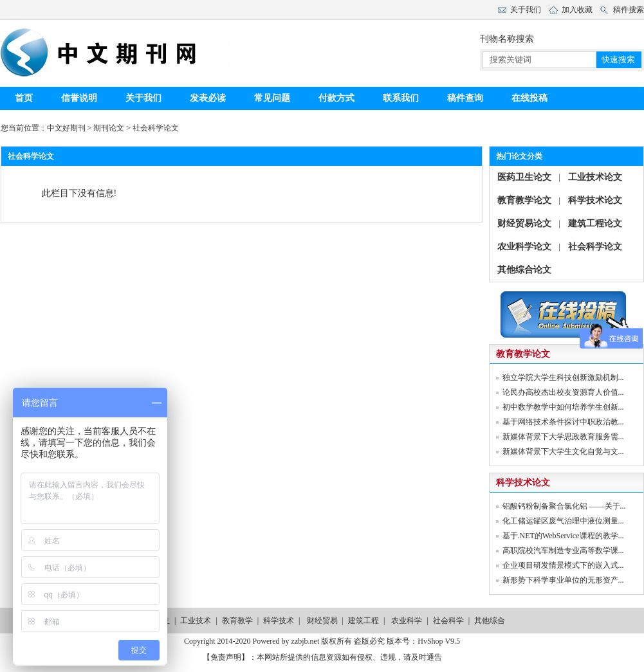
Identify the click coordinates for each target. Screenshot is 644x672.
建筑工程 (363, 621)
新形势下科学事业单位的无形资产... (563, 580)
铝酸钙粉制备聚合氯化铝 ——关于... (564, 506)
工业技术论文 (595, 177)
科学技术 (279, 621)
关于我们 (143, 98)
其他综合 (490, 621)
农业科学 (407, 621)
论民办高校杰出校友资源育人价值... (563, 392)
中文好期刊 (66, 128)
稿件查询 (465, 98)
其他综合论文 (524, 270)
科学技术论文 (595, 200)
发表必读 (208, 98)
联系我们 (401, 98)
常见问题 (272, 98)
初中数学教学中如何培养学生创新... (563, 407)
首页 (24, 98)
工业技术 (196, 621)
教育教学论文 (524, 200)
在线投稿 (529, 98)
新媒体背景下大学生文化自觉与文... (563, 451)
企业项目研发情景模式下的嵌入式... (563, 565)
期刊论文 (109, 128)
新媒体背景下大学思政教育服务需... (563, 437)
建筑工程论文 (595, 223)
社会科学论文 (156, 128)
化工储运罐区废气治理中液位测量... (563, 521)
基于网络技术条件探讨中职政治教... (563, 422)
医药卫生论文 (524, 177)
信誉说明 (79, 98)
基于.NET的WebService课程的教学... (563, 536)
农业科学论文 (524, 247)
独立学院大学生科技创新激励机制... (563, 377)
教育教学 (237, 621)
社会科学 (448, 621)
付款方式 (336, 98)
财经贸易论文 (524, 223)
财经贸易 (322, 621)
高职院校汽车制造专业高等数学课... (563, 550)
